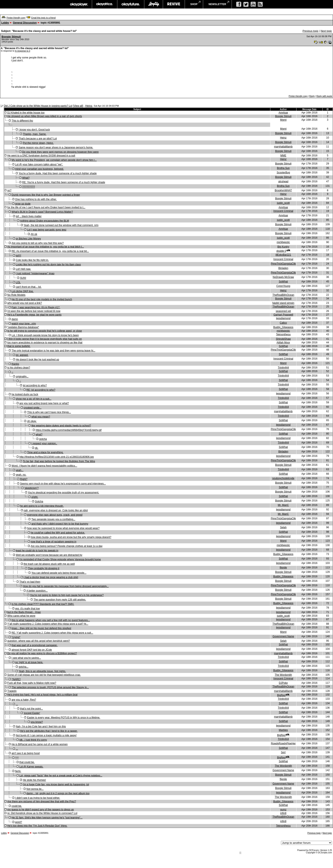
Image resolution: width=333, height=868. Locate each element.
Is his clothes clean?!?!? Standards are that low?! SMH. (43, 604)
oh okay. (32, 421)
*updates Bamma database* (23, 327)
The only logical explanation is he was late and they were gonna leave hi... (53, 351)
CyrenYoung (283, 286)
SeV (283, 752)
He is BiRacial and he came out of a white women (40, 744)
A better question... (37, 591)
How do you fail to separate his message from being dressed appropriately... (66, 586)
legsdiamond (283, 318)
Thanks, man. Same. (35, 134)
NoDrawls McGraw (283, 277)
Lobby (5, 23)
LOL (18, 282)
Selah (283, 527)
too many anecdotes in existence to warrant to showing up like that (45, 343)
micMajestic (283, 242)
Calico (283, 323)
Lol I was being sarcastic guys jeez (47, 230)
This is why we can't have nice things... (49, 412)
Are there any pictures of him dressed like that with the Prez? (42, 801)
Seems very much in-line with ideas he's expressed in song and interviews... (63, 484)
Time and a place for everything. (45, 452)
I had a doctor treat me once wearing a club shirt (51, 577)
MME (283, 156)
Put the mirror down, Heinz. (38, 143)
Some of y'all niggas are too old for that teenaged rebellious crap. (44, 675)
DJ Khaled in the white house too (26, 113)
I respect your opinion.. (44, 443)
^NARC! (16, 679)
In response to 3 (23, 51)
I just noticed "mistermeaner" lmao (35, 273)
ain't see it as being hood (25, 753)
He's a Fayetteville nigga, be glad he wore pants (34, 315)
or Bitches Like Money (28, 239)
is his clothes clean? (19, 368)
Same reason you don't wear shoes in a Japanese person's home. (56, 147)
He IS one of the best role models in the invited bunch (42, 299)
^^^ (17, 758)
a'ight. (35, 497)
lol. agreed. (22, 355)
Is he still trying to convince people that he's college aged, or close (44, 331)
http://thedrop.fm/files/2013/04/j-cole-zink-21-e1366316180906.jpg (56, 457)
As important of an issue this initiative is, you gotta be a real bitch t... (46, 247)
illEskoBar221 (283, 255)
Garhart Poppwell (283, 315)
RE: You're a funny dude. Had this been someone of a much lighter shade (64, 182)
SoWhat (283, 282)
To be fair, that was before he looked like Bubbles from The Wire (59, 461)
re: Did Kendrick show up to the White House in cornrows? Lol (42, 813)
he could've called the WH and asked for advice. (58, 533)
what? (39, 435)
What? (26, 178)
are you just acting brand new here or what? (44, 403)
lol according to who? (35, 385)
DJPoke (283, 683)
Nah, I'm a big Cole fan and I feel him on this (41, 726)
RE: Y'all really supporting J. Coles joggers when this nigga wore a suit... (52, 633)
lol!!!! (18, 256)
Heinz (89, 106)
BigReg (281, 695)
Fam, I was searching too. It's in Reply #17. (36, 307)
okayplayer (79, 4)
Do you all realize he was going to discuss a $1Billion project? (42, 653)
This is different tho (22, 121)
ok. (37, 448)
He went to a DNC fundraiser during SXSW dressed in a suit (41, 156)
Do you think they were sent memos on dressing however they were (60, 152)
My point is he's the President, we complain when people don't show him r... (54, 160)
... (17, 704)
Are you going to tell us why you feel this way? (37, 243)
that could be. (27, 762)
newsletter (217, 4)
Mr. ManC (283, 505)
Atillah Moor (283, 343)
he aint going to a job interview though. (42, 506)
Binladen (283, 268)
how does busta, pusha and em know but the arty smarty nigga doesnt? (71, 537)
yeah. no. (21, 475)
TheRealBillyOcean (283, 295)
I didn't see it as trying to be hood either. (38, 798)
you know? (37, 722)
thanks (15, 364)
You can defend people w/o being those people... (59, 573)
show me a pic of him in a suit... (33, 399)
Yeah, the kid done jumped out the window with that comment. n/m (61, 225)
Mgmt (283, 120)
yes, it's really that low (27, 609)
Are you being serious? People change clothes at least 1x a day (66, 546)
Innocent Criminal (283, 211)
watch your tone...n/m (24, 324)
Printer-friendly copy (16, 18)
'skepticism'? (31, 488)
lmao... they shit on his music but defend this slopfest (41, 628)
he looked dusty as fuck (25, 394)
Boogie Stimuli (11, 37)
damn (15, 319)
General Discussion (25, 23)
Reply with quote (324, 96)
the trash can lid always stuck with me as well (49, 564)
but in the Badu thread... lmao (24, 612)
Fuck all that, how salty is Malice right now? (32, 683)
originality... (22, 377)
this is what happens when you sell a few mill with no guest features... (51, 620)
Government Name (283, 636)
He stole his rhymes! (35, 780)
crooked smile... (32, 408)
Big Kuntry (283, 247)
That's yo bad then (30, 582)
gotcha (43, 439)
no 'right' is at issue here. (29, 662)
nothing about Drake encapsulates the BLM (44, 221)
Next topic (326, 31)
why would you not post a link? (25, 303)
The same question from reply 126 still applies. (60, 600)
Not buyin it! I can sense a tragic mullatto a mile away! (46, 735)
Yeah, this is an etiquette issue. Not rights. (42, 671)
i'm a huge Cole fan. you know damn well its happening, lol (56, 784)
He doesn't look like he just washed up (37, 360)
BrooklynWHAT (283, 190)
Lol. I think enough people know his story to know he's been (45, 335)
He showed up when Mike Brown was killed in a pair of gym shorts (45, 116)
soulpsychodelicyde (283, 478)
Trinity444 (283, 368)
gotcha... (24, 667)
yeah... (20, 470)
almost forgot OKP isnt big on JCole (32, 650)
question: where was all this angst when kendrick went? (39, 641)
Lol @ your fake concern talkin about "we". (39, 164)
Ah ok (34, 234)
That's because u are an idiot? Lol (38, 139)
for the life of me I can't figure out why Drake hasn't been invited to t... (46, 207)
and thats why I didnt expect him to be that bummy (60, 524)
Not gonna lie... (35, 789)
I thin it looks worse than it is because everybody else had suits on (44, 339)
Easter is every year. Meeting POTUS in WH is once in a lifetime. (64, 718)
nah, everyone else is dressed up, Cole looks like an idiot (56, 510)
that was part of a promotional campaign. (35, 645)
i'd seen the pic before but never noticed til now (34, 311)
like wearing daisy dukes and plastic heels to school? (61, 426)
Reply (312, 96)
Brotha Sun (283, 168)
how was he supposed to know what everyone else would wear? (63, 528)
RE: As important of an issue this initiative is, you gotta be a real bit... (50, 251)
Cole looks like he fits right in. (32, 260)
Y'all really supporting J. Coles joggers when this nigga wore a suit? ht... (48, 624)
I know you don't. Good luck (34, 130)
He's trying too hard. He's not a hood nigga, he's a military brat (42, 695)
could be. (17, 806)
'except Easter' (32, 713)
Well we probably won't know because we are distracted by (49, 555)
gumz (283, 810)
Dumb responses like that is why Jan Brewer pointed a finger (46, 195)
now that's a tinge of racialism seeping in (53, 542)
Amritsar (283, 113)
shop (194, 4)
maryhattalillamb (283, 147)
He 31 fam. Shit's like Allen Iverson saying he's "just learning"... (47, 818)
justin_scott (283, 203)
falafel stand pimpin (283, 303)
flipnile (283, 568)
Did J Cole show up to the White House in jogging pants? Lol (38, 106)
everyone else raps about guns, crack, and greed (55, 515)
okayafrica (105, 4)
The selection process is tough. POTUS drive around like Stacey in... (50, 687)
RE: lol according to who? (41, 390)
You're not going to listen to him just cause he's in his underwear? (67, 595)
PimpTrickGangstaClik (283, 264)
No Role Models (16, 295)
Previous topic (310, 31)
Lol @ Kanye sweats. (31, 767)
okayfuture (131, 4)
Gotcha (39, 501)
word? (19, 822)
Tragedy (12, 691)
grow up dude (23, 204)
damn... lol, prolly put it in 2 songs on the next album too (58, 793)
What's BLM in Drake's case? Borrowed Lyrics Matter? (42, 212)
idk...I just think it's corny (33, 740)
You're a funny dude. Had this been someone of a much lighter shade (58, 173)
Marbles (283, 730)
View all (78, 106)
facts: (18, 771)
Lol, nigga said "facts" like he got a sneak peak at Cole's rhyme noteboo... (61, 776)
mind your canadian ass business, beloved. (39, 169)
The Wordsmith (283, 675)
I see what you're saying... (26, 658)
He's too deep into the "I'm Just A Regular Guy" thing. (37, 826)
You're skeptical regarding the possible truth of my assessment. (63, 493)
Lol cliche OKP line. (23, 291)
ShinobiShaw (283, 339)
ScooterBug (283, 173)
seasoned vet (283, 311)
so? (9, 190)
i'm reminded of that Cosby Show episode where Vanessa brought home (60, 559)
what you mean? (41, 417)
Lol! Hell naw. (23, 269)
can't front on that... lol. (29, 287)
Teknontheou (283, 334)
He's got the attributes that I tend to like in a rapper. (49, 731)
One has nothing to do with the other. (36, 199)
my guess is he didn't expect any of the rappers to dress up (40, 810)
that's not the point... (31, 709)
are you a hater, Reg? (24, 700)
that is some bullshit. (19, 346)
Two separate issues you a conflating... (53, 519)
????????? (28, 187)
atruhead (283, 181)
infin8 (283, 813)
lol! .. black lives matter (29, 216)
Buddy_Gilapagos (283, 327)
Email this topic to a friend (43, 18)
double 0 (281, 251)
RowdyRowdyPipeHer (283, 743)
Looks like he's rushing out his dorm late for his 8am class (48, 265)
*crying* (16, 637)
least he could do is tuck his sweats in (37, 551)
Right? (24, 479)
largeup (154, 4)
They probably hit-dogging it (44, 568)
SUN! (23, 278)
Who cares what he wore (21, 616)
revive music (174, 4)
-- (12, 372)
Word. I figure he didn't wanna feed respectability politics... (44, 466)
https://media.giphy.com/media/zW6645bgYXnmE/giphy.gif (69, 430)
